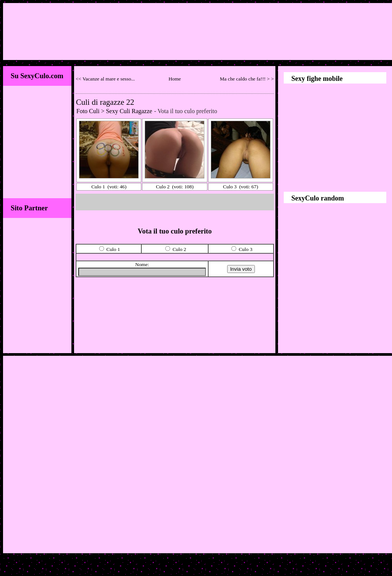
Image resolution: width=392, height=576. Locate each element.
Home (175, 79)
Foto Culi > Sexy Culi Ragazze (114, 111)
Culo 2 (163, 187)
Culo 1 (98, 187)
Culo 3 (230, 187)
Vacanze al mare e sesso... (109, 79)
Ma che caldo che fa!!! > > (247, 79)
